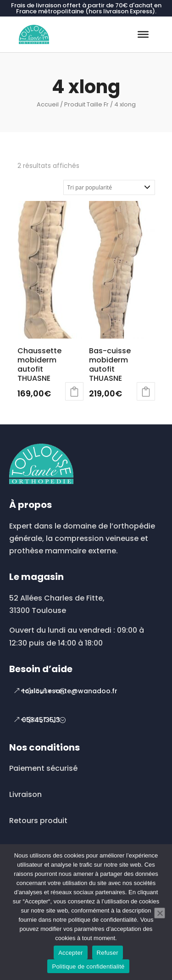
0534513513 (41, 720)
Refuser (108, 953)
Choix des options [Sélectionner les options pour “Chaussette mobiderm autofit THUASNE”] (74, 391)
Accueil (48, 104)
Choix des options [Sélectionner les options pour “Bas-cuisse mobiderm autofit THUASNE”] (146, 391)
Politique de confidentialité (88, 966)
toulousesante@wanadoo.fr (70, 691)
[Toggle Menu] (143, 34)
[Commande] (109, 187)
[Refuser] (160, 913)
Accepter (70, 953)
